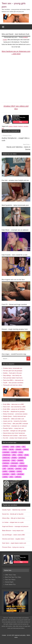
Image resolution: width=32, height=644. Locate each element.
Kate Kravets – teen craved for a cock (15, 255)
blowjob (15, 126)
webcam (18, 477)
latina (22, 463)
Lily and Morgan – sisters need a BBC (14, 535)
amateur (11, 126)
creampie (6, 452)
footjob (14, 458)
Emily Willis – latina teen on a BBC (14, 404)
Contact (4, 635)
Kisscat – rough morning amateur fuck (15, 329)
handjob (20, 460)
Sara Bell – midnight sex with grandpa (15, 431)
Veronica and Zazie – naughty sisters (13, 539)
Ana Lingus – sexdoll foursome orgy (14, 354)
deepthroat (7, 455)
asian (18, 447)
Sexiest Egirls (9, 582)
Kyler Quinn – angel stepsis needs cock (14, 543)
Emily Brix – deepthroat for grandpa (14, 412)
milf (4, 469)
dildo (14, 455)
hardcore (20, 126)
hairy (14, 460)
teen (3, 128)
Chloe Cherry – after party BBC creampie (16, 424)
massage (13, 466)
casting (26, 449)
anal (12, 447)
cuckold (14, 452)
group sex (6, 460)
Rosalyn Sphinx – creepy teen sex (13, 428)
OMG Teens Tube (10, 575)
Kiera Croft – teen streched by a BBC (14, 407)
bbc (24, 447)
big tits (11, 449)
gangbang (22, 458)
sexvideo (26, 126)
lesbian (6, 466)
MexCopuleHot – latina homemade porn (15, 205)
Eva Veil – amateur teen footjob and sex (15, 180)
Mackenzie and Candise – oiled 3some (15, 436)
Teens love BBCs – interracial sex (13, 380)
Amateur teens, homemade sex (11, 131)
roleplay (12, 471)
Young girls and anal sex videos (13, 385)
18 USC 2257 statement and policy (16, 635)
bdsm (5, 449)
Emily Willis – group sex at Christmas (14, 409)
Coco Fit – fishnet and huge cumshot (14, 304)
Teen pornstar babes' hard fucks (13, 378)
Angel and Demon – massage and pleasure (15, 526)
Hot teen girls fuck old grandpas (13, 371)
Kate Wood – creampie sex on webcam (15, 230)
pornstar (18, 469)
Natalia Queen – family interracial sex (14, 416)
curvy (21, 452)
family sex (6, 458)
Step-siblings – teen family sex (12, 375)
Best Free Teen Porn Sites (13, 577)
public (5, 471)
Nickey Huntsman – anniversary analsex (15, 414)
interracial (14, 463)
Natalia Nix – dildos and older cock (14, 419)
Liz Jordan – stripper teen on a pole (13, 522)
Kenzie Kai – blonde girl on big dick (13, 514)
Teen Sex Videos (10, 580)
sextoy (19, 471)
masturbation (23, 466)
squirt (13, 474)
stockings (21, 474)
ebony (20, 455)
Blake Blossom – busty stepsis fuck (13, 531)
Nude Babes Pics (10, 584)
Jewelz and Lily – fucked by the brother (15, 421)
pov (25, 469)
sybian (5, 477)
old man (11, 469)
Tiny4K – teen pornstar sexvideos (13, 383)
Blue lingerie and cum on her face (13, 280)
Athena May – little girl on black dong (13, 518)
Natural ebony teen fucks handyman (14, 433)
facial (26, 455)
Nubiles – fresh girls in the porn (13, 373)
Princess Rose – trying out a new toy (13, 547)
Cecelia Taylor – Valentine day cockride (14, 510)
